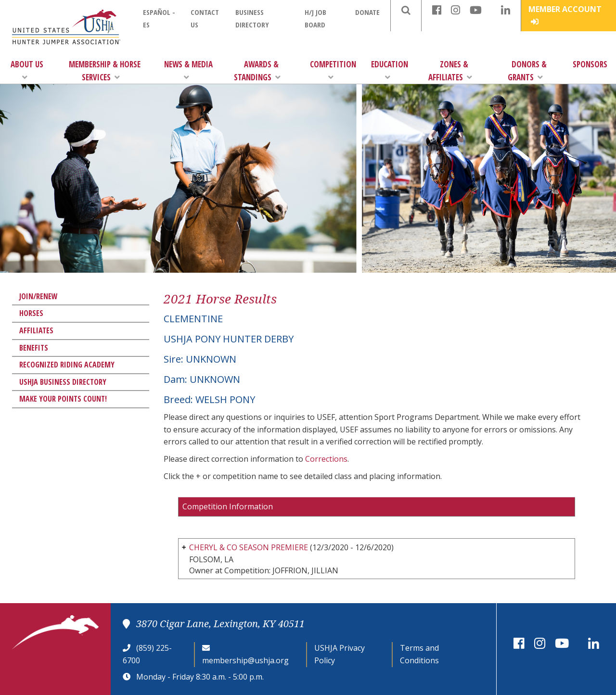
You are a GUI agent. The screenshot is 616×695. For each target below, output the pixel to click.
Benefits (34, 348)
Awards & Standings (257, 71)
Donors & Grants (527, 71)
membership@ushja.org (245, 660)
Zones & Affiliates (450, 71)
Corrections (326, 459)
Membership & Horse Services (105, 71)
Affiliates (36, 330)
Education (390, 70)
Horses (31, 313)
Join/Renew (38, 296)
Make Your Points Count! (63, 399)
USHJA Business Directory (63, 382)
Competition (333, 70)
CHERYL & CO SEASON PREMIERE (249, 547)
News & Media (188, 70)
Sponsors (590, 64)
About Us (27, 70)
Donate (367, 12)
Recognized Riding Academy (67, 365)
